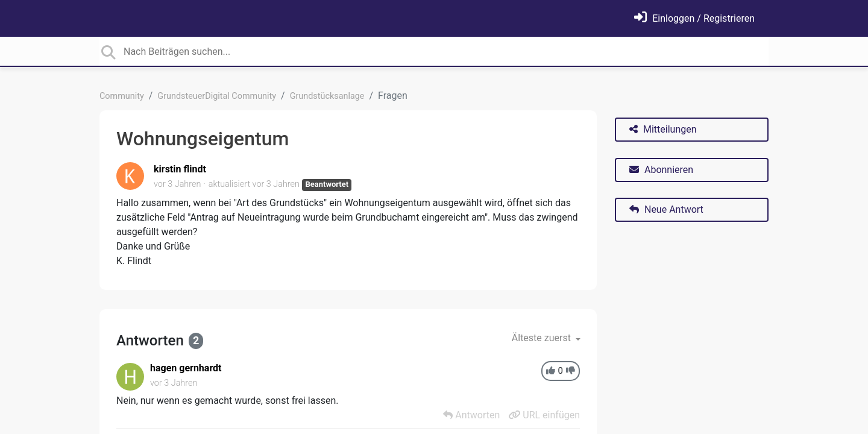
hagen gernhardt (186, 368)
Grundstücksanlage (327, 96)
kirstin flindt (180, 169)
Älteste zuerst (542, 338)
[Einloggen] (694, 18)
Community (122, 96)
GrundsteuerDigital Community (217, 96)
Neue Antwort (666, 209)
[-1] (571, 371)
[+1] (551, 371)
